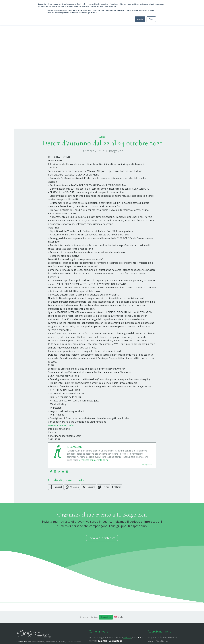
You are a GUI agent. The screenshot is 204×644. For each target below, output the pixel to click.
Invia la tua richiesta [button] (102, 551)
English (119, 630)
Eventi (102, 150)
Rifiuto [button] (151, 19)
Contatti (94, 630)
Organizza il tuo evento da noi (94, 473)
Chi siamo (84, 630)
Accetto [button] (140, 19)
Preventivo (106, 630)
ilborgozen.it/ (148, 478)
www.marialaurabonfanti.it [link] (63, 439)
